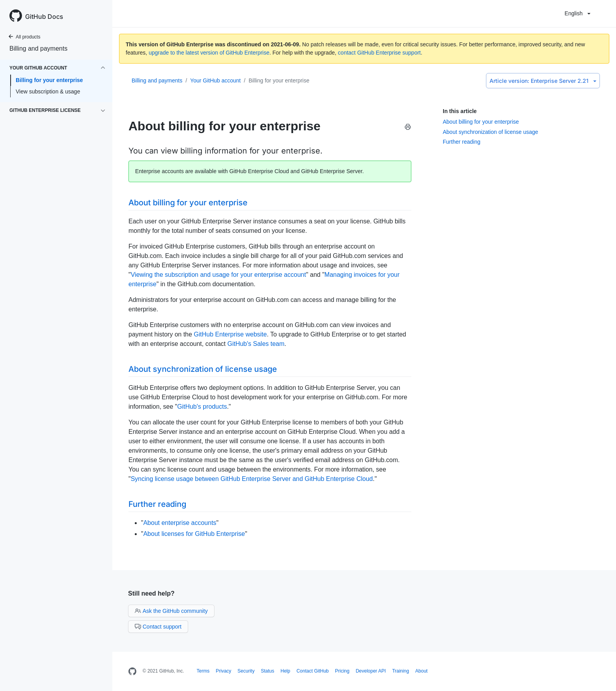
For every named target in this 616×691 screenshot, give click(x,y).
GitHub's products (202, 407)
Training (401, 671)
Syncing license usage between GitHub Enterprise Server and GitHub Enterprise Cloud (252, 479)
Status (268, 671)
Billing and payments (38, 48)
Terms (203, 671)
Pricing (342, 671)
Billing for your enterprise (49, 80)
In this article (460, 111)
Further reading (462, 142)
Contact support (158, 627)
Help (285, 671)
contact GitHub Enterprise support (379, 53)
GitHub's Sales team (256, 344)
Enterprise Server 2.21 (543, 81)
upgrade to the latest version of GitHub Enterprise (209, 53)
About (421, 671)
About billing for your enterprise (481, 122)
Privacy (223, 671)
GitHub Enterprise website (230, 334)
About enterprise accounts (180, 523)
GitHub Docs (44, 16)
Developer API (371, 671)
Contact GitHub (313, 671)
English (577, 13)
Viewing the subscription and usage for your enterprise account (218, 275)
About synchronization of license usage (490, 132)
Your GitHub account (215, 80)
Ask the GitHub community (171, 611)
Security (246, 671)
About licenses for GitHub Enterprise (194, 534)
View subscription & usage (48, 91)
